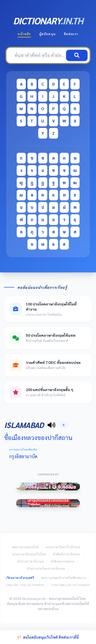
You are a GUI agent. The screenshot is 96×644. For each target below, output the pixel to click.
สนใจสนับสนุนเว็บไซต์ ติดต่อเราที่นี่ (48, 637)
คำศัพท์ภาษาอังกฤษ (67, 554)
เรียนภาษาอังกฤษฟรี (20, 578)
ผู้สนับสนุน (47, 34)
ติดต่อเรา (71, 34)
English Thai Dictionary (25, 585)
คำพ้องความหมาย (63, 561)
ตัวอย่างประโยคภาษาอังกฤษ (46, 569)
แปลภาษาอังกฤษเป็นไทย (29, 554)
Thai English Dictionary (71, 585)
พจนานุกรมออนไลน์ (25, 547)
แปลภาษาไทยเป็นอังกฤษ (63, 547)
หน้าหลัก (24, 34)
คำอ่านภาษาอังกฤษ (31, 561)
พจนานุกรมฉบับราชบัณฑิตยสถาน (64, 578)
